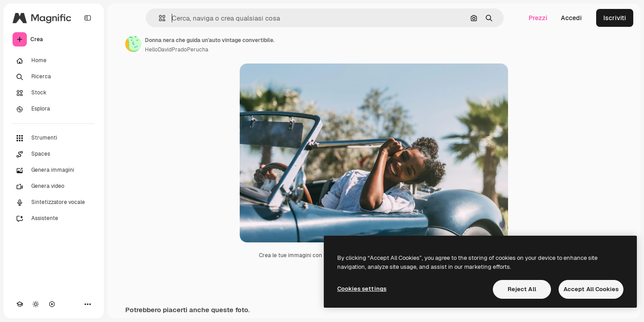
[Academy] (20, 304)
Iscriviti (615, 18)
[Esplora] (54, 109)
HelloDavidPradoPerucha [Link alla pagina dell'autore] (177, 50)
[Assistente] (54, 219)
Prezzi (538, 18)
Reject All (522, 289)
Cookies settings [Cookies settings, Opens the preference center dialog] (362, 289)
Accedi (571, 18)
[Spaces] (54, 154)
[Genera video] (54, 186)
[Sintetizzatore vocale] (54, 203)
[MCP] (52, 304)
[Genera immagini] (54, 170)
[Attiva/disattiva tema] (36, 304)
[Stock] (54, 93)
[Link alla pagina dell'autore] (133, 44)
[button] (159, 18)
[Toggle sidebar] (88, 18)
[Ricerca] (54, 77)
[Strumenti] (54, 138)
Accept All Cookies (591, 289)
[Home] (54, 61)
